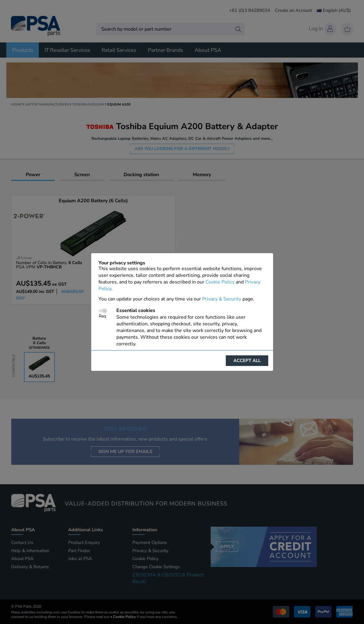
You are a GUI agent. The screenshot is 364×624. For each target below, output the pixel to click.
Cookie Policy (220, 282)
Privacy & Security (222, 299)
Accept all (247, 361)
